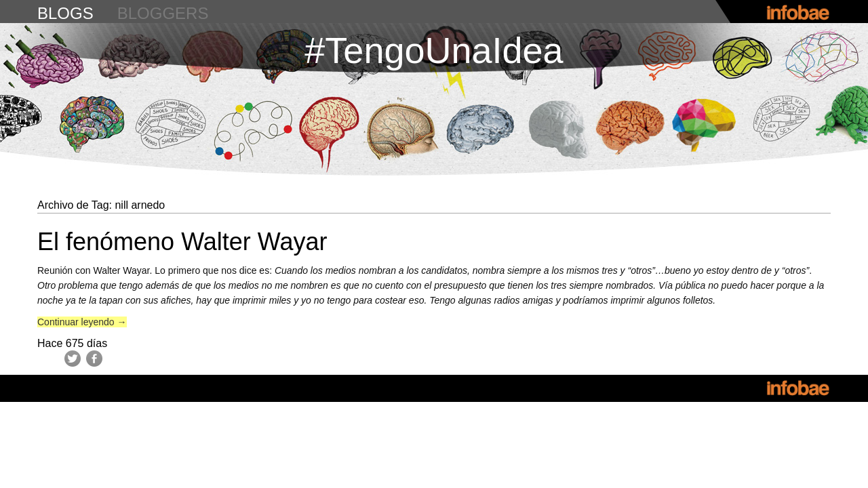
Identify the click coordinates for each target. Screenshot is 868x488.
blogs (65, 13)
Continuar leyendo (82, 322)
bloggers (163, 13)
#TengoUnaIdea (434, 50)
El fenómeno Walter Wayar (182, 242)
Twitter (73, 359)
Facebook (94, 359)
